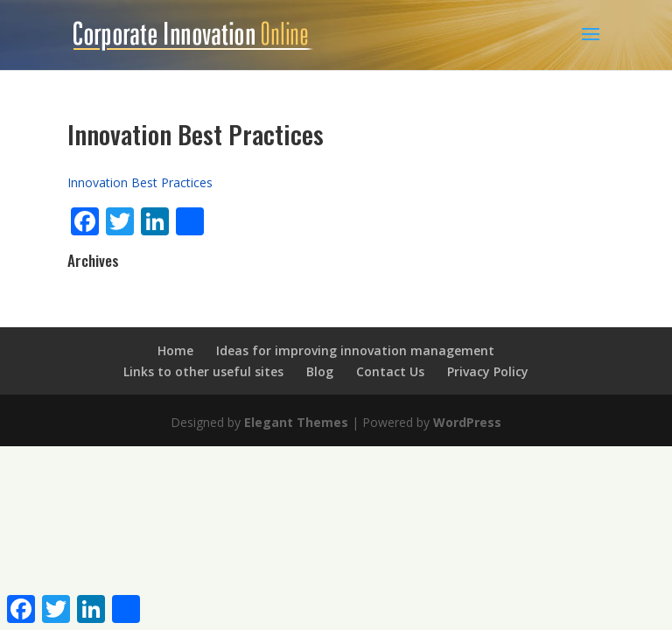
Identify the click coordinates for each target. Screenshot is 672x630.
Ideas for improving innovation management (355, 350)
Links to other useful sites (203, 371)
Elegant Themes (296, 422)
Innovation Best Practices (140, 182)
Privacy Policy (488, 371)
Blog (320, 371)
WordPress (467, 422)
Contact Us (390, 371)
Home (175, 350)
